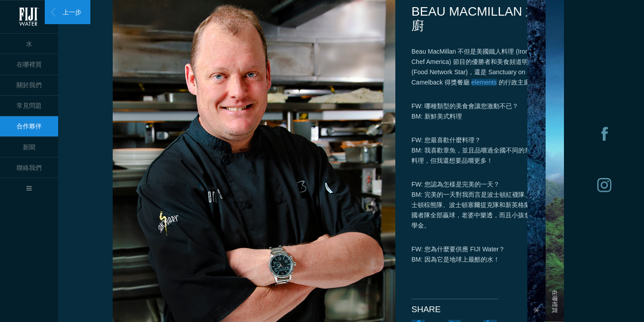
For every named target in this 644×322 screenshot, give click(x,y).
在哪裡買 (29, 64)
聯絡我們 (29, 168)
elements (484, 82)
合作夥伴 (29, 126)
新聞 (29, 147)
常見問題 (29, 106)
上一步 (72, 12)
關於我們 (29, 85)
